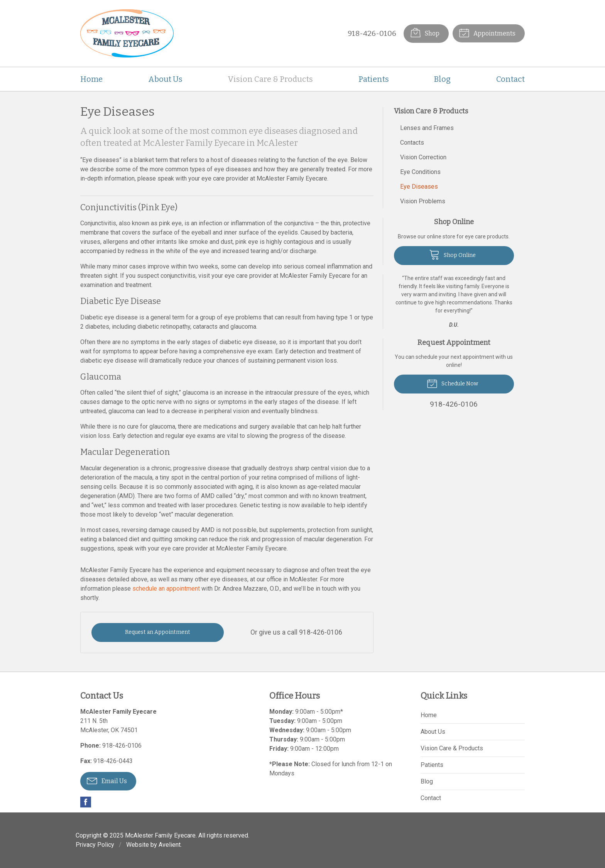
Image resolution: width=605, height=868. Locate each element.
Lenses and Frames (427, 128)
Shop (424, 32)
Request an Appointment (158, 632)
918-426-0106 (372, 33)
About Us (165, 79)
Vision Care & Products (270, 79)
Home (91, 79)
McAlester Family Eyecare (160, 835)
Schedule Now (452, 383)
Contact (510, 79)
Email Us (107, 780)
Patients (374, 79)
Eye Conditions (420, 172)
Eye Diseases (419, 187)
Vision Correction (423, 157)
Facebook (86, 802)
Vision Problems (423, 201)
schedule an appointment (166, 589)
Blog (442, 79)
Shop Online (452, 254)
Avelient (170, 845)
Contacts (412, 143)
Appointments (487, 32)
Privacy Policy (95, 845)
